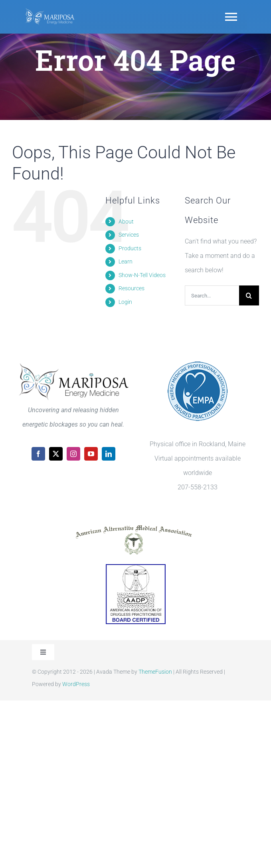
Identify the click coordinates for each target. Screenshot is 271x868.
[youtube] (91, 454)
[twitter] (56, 454)
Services (129, 235)
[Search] (249, 295)
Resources (132, 288)
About (126, 221)
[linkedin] (109, 454)
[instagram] (73, 454)
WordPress (76, 684)
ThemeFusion (155, 672)
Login (125, 302)
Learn (126, 261)
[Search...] (212, 295)
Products (130, 248)
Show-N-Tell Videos (142, 275)
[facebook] (38, 454)
